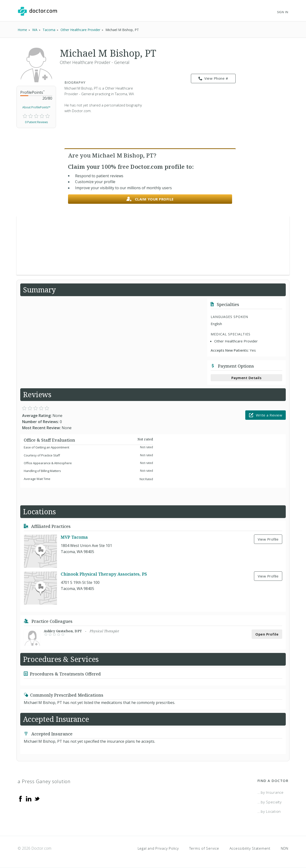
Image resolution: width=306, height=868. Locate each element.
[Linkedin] (29, 798)
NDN (285, 848)
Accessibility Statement (250, 848)
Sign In (283, 12)
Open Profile (267, 634)
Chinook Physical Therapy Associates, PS (104, 574)
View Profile (268, 539)
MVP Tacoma (74, 537)
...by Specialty (270, 802)
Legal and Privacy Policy (158, 848)
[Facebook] (20, 798)
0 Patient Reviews (36, 122)
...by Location (269, 811)
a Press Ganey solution (44, 781)
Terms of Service (204, 848)
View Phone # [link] (213, 79)
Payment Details (247, 378)
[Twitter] (37, 798)
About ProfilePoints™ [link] (36, 107)
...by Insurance (271, 792)
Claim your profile (150, 199)
